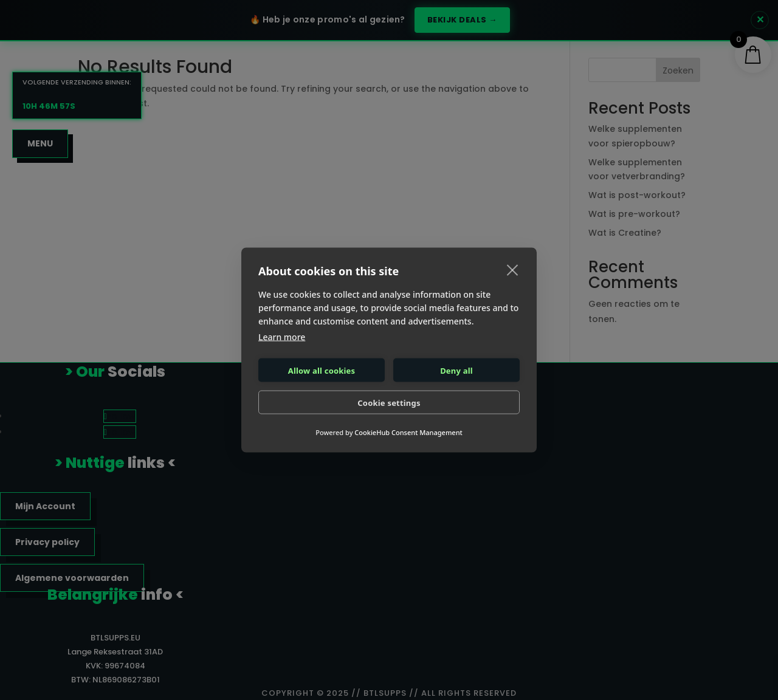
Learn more (282, 337)
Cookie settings (389, 402)
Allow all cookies (322, 370)
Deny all (456, 370)
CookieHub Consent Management (408, 432)
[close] (513, 270)
